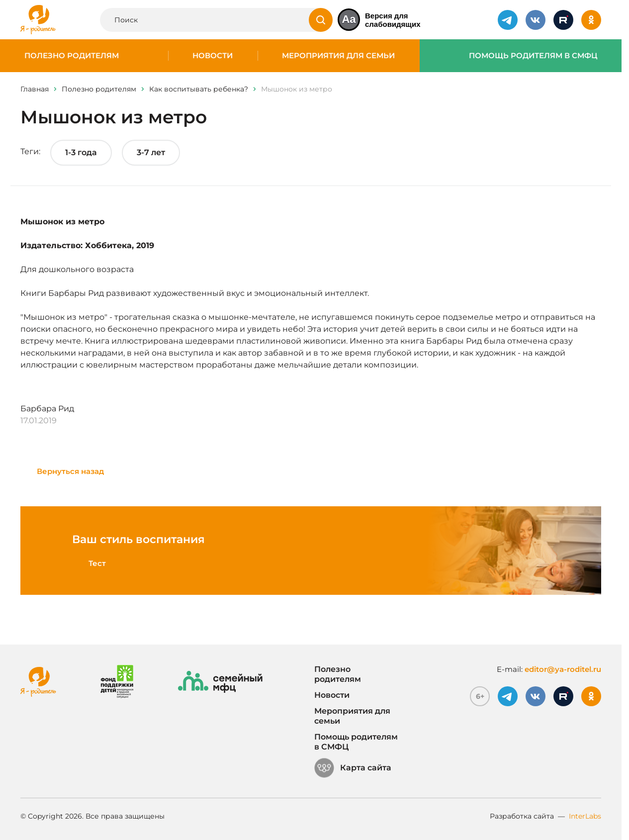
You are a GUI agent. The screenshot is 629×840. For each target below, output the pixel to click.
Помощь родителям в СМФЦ (533, 56)
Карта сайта (353, 768)
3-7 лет (151, 152)
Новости (213, 56)
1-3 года (81, 152)
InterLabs (585, 816)
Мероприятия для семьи (338, 56)
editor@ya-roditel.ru (563, 669)
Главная (35, 89)
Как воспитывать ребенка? (199, 89)
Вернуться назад (70, 471)
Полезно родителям (72, 56)
